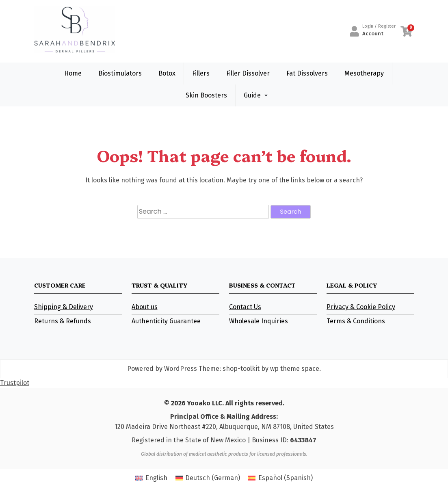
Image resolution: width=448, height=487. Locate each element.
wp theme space (295, 369)
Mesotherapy (364, 73)
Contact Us (245, 307)
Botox (167, 73)
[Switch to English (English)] (151, 478)
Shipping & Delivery (64, 307)
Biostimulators (120, 73)
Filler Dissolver (248, 73)
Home (73, 73)
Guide (252, 95)
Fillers (201, 73)
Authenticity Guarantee (166, 321)
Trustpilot (15, 383)
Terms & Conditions (356, 321)
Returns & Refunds (63, 321)
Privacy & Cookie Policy (361, 307)
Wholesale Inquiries (259, 321)
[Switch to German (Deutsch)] (208, 478)
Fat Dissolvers (307, 73)
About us (145, 307)
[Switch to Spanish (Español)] (280, 478)
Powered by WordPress (162, 369)
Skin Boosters (206, 95)
